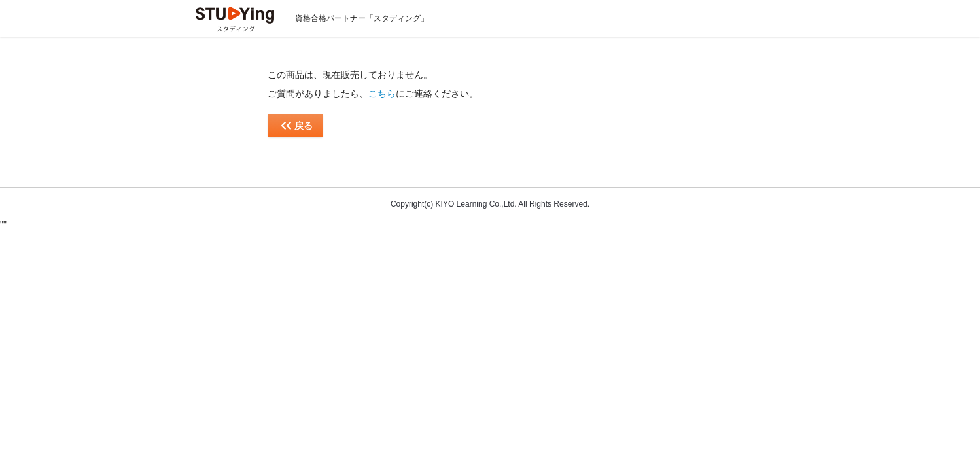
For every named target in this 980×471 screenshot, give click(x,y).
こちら (382, 94)
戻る (297, 126)
